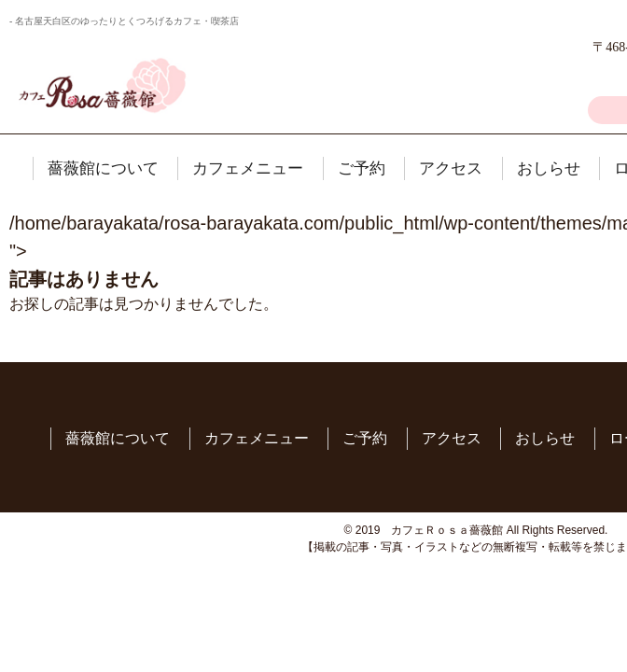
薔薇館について (103, 168)
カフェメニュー (248, 168)
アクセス (451, 168)
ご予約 (362, 168)
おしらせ (549, 168)
